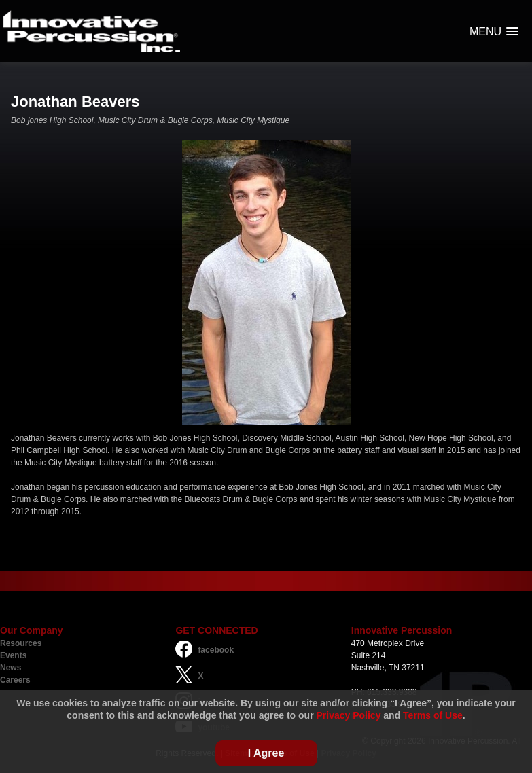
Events (13, 655)
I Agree (266, 753)
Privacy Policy (348, 715)
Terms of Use (433, 715)
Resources (21, 643)
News (11, 668)
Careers (15, 680)
